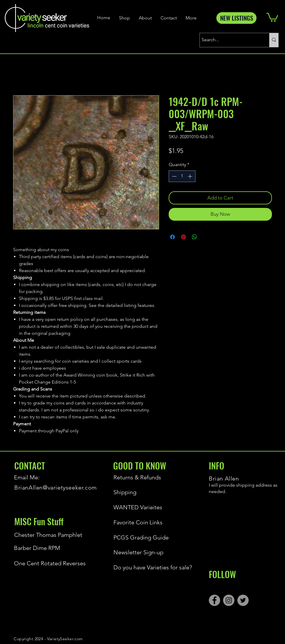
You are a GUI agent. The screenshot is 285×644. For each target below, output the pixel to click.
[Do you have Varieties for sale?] (152, 567)
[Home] (104, 18)
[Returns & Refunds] (139, 477)
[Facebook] (214, 600)
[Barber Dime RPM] (52, 548)
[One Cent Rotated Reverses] (52, 563)
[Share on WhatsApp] (195, 237)
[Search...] (229, 40)
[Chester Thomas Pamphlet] (48, 535)
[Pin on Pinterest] (184, 237)
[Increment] (190, 176)
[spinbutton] (182, 176)
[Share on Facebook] (172, 237)
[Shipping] (139, 492)
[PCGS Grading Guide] (152, 537)
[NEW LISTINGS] (236, 18)
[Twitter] (243, 600)
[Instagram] (229, 600)
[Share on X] (206, 237)
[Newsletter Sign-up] (152, 552)
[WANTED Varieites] (139, 507)
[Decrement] (174, 176)
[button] (272, 17)
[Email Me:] (35, 477)
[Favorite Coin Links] (139, 522)
